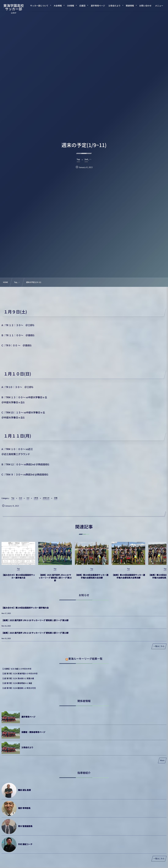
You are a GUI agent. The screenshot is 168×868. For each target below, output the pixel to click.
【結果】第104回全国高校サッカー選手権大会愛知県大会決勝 (92, 579)
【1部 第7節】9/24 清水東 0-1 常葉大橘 (18, 678)
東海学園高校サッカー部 (14, 7)
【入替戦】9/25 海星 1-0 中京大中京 (16, 669)
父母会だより (27, 747)
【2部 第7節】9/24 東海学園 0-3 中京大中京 (20, 674)
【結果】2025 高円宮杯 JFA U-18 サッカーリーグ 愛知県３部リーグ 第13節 (35, 633)
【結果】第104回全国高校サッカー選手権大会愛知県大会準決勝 (128, 579)
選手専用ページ (28, 717)
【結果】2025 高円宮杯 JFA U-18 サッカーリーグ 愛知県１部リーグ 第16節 (55, 580)
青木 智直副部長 (25, 826)
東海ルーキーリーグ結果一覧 (85, 659)
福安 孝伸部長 (24, 808)
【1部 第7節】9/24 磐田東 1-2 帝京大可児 (19, 688)
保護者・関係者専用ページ (33, 732)
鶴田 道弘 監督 (24, 790)
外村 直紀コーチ (25, 844)
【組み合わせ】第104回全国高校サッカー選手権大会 (18, 579)
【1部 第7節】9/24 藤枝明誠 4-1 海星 (17, 683)
